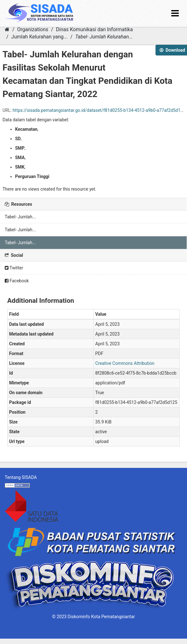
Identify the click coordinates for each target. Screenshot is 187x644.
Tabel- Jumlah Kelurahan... (104, 37)
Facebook (17, 281)
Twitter (14, 268)
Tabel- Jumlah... (20, 217)
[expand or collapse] (175, 13)
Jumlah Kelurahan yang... (40, 37)
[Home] (7, 29)
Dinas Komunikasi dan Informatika (94, 29)
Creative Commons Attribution (125, 363)
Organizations (33, 29)
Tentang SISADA (21, 477)
